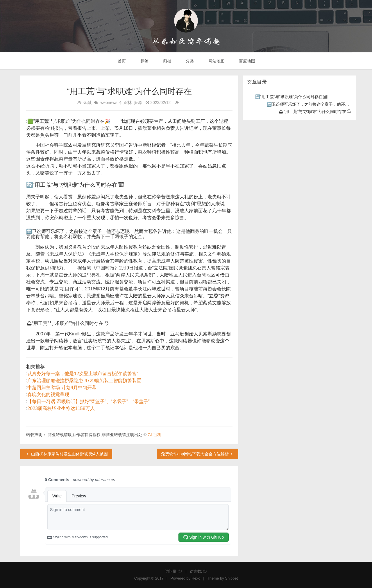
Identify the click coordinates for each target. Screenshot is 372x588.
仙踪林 (126, 103)
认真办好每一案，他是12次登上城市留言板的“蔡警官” (83, 374)
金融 (87, 103)
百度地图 (247, 61)
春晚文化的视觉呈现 (48, 394)
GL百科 (154, 435)
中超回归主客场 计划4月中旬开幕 (62, 387)
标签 (144, 61)
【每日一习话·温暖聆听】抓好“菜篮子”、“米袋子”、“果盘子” (88, 401)
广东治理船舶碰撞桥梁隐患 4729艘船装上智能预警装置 (84, 381)
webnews (109, 103)
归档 (167, 61)
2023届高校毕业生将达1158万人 (61, 408)
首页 (121, 61)
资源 (138, 103)
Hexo (196, 578)
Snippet (231, 578)
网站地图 (216, 61)
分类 (189, 61)
